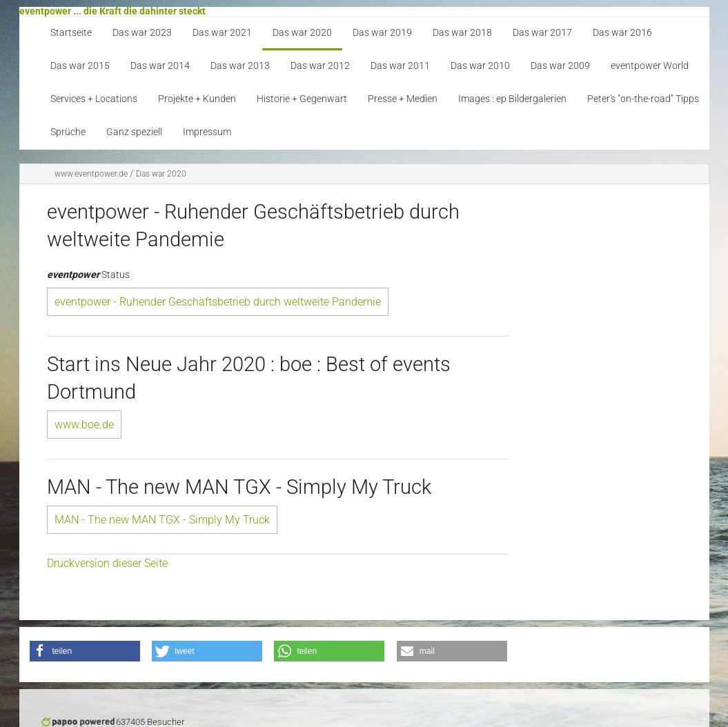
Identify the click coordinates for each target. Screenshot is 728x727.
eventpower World (650, 66)
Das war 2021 (222, 33)
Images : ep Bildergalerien (512, 99)
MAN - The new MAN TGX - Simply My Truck (162, 520)
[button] (85, 651)
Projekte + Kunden (197, 99)
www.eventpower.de (91, 174)
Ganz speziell (134, 132)
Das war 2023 (142, 33)
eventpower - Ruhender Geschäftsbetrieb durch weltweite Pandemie (218, 302)
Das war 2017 (542, 33)
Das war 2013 (240, 66)
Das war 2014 (160, 66)
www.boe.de (84, 425)
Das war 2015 (80, 66)
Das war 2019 (382, 33)
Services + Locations (94, 99)
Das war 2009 (560, 66)
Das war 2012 (320, 66)
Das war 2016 (622, 33)
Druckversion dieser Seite (107, 563)
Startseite (71, 33)
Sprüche (68, 132)
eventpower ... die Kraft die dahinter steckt (112, 11)
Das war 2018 (462, 33)
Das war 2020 (302, 33)
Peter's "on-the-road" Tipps (643, 99)
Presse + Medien (403, 99)
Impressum (207, 132)
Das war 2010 (480, 66)
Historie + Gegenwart (302, 99)
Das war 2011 (400, 66)
